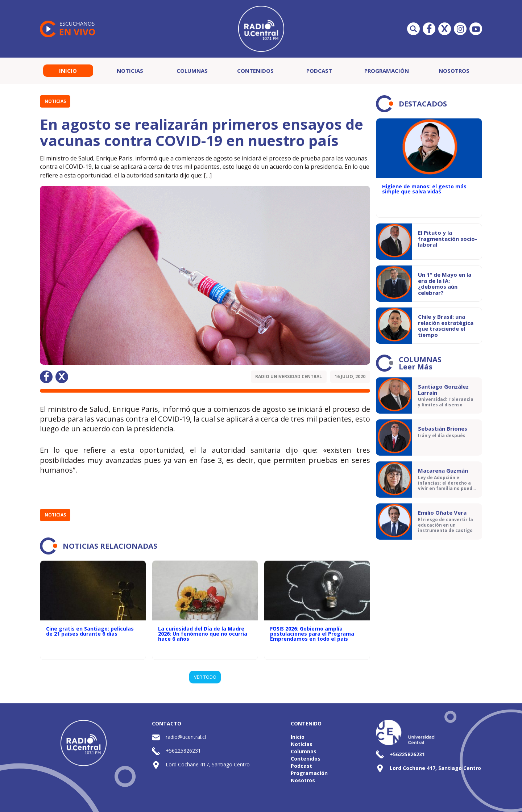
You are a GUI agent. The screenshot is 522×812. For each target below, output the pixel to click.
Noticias (130, 71)
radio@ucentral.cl (186, 737)
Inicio (68, 71)
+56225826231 (183, 751)
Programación (387, 71)
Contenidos (255, 71)
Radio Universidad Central (289, 376)
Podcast (319, 71)
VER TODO (205, 677)
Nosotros (454, 71)
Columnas (192, 71)
